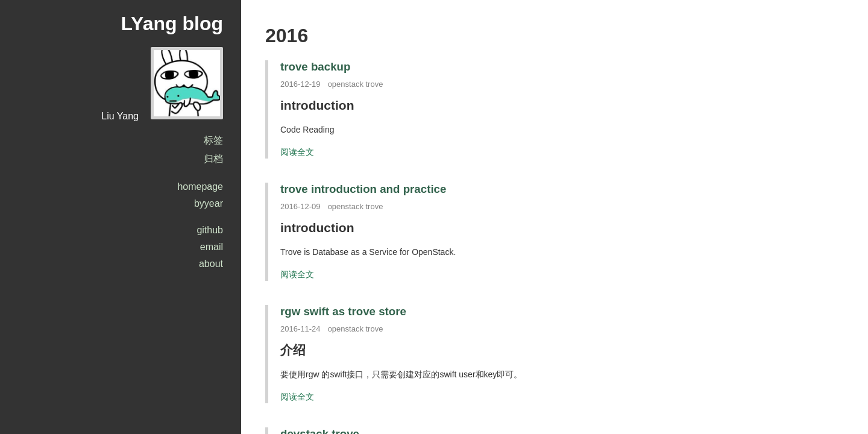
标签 (213, 140)
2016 (287, 36)
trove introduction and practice (363, 189)
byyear (209, 203)
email (212, 247)
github (210, 230)
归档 (213, 159)
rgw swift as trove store (343, 311)
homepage (200, 187)
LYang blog (172, 24)
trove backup (315, 67)
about (211, 264)
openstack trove (356, 84)
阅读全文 (297, 152)
